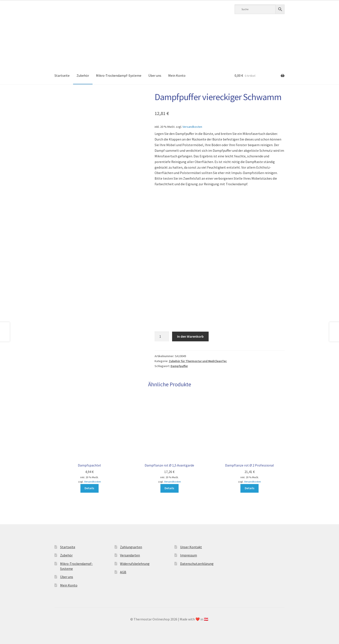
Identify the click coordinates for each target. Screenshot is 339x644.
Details (89, 488)
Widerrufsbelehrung (135, 564)
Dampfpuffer (179, 366)
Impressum (189, 555)
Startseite (62, 75)
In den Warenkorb (190, 336)
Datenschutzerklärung (197, 564)
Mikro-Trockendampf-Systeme (119, 75)
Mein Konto (177, 75)
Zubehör (83, 75)
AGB (123, 572)
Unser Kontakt (191, 547)
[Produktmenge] (162, 337)
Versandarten (130, 555)
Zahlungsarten (131, 547)
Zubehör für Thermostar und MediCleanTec (198, 361)
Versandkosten (192, 127)
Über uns (155, 75)
